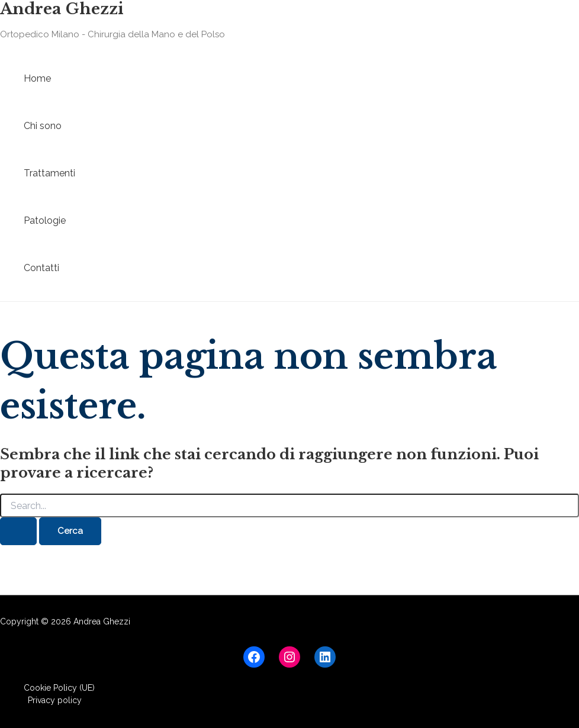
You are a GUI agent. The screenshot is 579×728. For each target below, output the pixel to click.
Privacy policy (55, 700)
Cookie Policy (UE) (59, 688)
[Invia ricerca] (18, 531)
